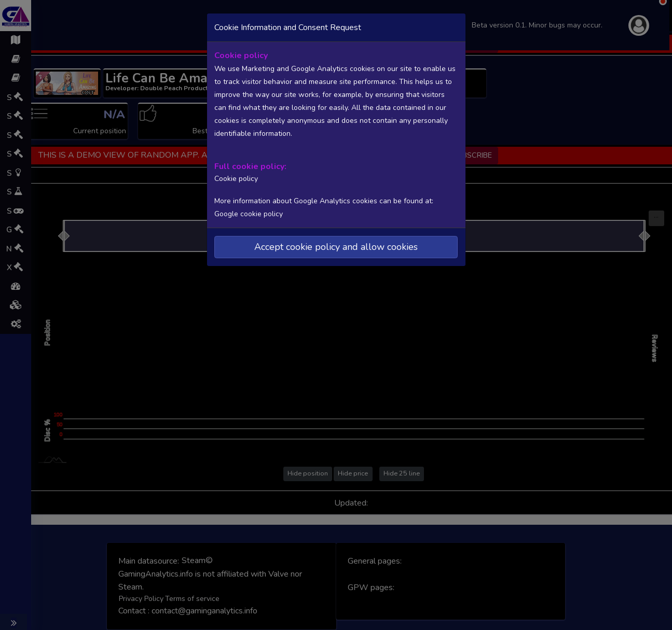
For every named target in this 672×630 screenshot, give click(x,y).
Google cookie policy (249, 213)
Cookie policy (235, 178)
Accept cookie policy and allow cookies (336, 246)
